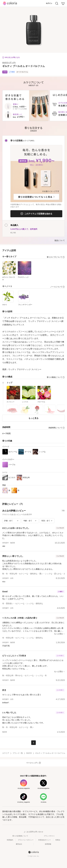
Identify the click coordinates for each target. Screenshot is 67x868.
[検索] (57, 3)
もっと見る (33, 418)
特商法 (58, 840)
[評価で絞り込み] (11, 521)
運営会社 (19, 844)
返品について (60, 240)
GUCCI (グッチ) (9, 63)
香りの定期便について (20, 836)
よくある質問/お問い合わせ (33, 832)
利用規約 (10, 840)
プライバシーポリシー (26, 840)
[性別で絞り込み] (47, 521)
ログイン (49, 3)
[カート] (63, 3)
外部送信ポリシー (44, 840)
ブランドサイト (49, 836)
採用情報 (48, 844)
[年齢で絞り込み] (30, 521)
